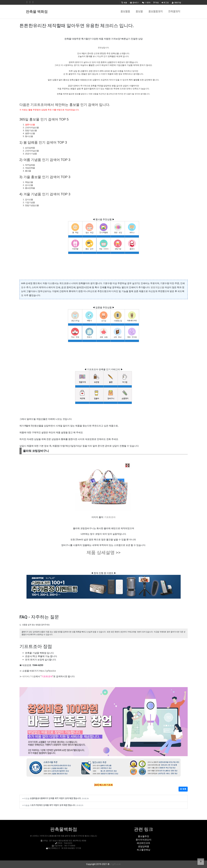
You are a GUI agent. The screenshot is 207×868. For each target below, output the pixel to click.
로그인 (165, 2)
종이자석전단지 (144, 840)
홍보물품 (125, 12)
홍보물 (139, 12)
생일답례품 (144, 846)
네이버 (26, 676)
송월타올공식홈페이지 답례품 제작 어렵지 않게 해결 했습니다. (56, 798)
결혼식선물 (30, 125)
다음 (33, 676)
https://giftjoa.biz (48, 671)
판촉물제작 (174, 12)
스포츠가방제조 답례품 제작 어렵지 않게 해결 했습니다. (53, 805)
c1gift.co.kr (115, 864)
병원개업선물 (157, 287)
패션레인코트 (144, 843)
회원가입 (177, 2)
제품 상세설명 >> (104, 552)
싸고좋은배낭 (144, 850)
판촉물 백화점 (37, 12)
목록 (183, 789)
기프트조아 (110, 517)
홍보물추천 (144, 836)
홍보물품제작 (156, 12)
